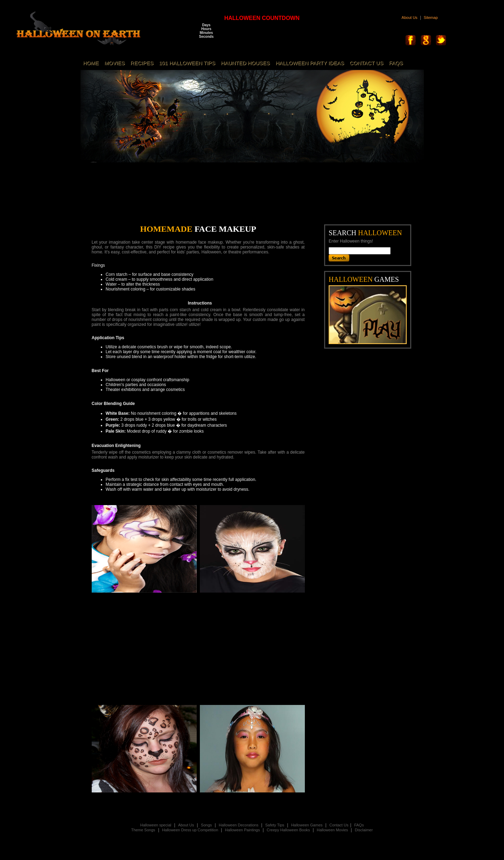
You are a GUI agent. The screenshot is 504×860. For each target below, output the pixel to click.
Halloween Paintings (243, 830)
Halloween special (156, 825)
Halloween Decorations (239, 825)
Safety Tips (275, 825)
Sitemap (430, 18)
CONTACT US (366, 63)
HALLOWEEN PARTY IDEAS (310, 63)
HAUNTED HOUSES (245, 63)
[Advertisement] (257, 197)
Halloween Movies (333, 830)
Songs (206, 825)
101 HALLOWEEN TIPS (187, 63)
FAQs (359, 825)
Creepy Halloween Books (289, 830)
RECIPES (142, 63)
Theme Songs (143, 830)
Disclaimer (364, 830)
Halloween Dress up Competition (191, 830)
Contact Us (339, 825)
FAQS (396, 63)
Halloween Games (307, 825)
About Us (409, 18)
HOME (91, 63)
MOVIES (114, 63)
